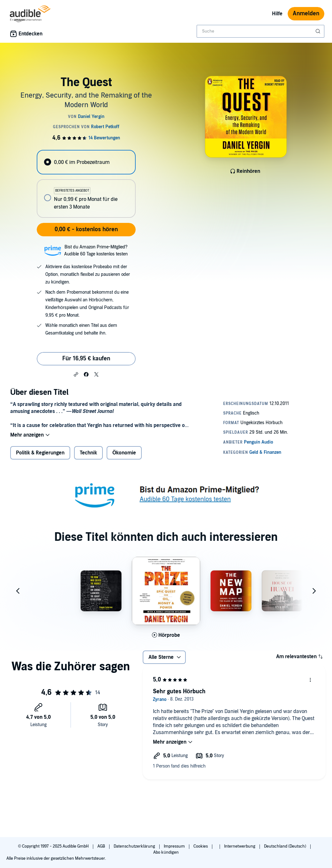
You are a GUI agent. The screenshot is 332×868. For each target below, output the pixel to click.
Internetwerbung (240, 846)
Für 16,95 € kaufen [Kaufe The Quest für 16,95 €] (86, 359)
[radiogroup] (86, 184)
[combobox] (260, 31)
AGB (102, 846)
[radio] (86, 162)
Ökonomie (124, 453)
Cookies (201, 846)
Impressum (175, 846)
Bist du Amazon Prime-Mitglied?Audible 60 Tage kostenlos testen (96, 250)
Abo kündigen (166, 852)
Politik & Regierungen (40, 453)
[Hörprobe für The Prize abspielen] (166, 635)
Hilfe (277, 14)
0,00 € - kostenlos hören (86, 229)
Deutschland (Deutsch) (286, 846)
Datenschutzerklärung (135, 846)
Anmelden (306, 14)
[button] (76, 374)
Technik (88, 453)
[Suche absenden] (319, 31)
